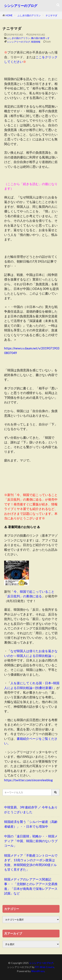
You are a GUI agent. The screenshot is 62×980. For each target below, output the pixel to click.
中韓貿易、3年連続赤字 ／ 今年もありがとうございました (31, 810)
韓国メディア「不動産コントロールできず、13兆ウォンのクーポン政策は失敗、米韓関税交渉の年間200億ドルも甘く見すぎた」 (31, 862)
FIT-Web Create (45, 967)
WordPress (38, 971)
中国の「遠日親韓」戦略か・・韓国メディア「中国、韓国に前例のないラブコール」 (31, 841)
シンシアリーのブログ (21, 6)
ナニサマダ (51, 15)
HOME (9, 15)
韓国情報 (36, 42)
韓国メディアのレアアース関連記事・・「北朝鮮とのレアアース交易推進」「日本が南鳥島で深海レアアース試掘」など (31, 886)
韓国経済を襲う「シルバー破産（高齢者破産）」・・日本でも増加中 (31, 824)
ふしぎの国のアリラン (29, 15)
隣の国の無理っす (40, 38)
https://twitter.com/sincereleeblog (28, 780)
